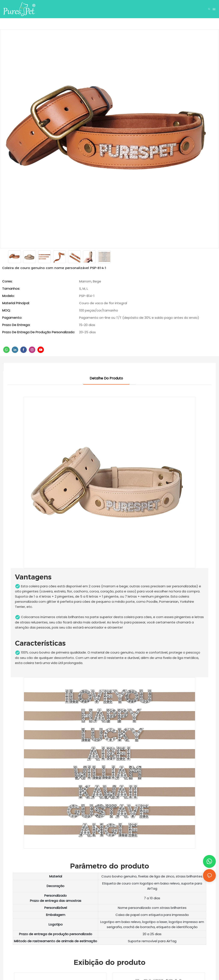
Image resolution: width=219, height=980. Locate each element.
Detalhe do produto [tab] (106, 378)
